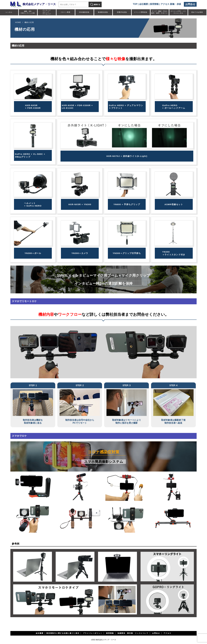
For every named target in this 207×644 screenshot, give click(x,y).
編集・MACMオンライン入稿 (28, 12)
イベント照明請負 (141, 12)
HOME (18, 22)
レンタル (9, 12)
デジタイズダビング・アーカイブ (47, 12)
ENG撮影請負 (84, 12)
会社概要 (144, 4)
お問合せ (190, 4)
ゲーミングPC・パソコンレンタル (178, 12)
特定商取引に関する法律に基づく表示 (63, 633)
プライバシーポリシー (93, 633)
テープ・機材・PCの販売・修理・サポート (160, 12)
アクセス (167, 633)
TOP (135, 4)
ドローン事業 (65, 12)
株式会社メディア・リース (33, 4)
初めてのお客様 (197, 12)
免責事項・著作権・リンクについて (133, 633)
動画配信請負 (103, 12)
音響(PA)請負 (122, 12)
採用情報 (154, 4)
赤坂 (179, 4)
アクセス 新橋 (168, 4)
